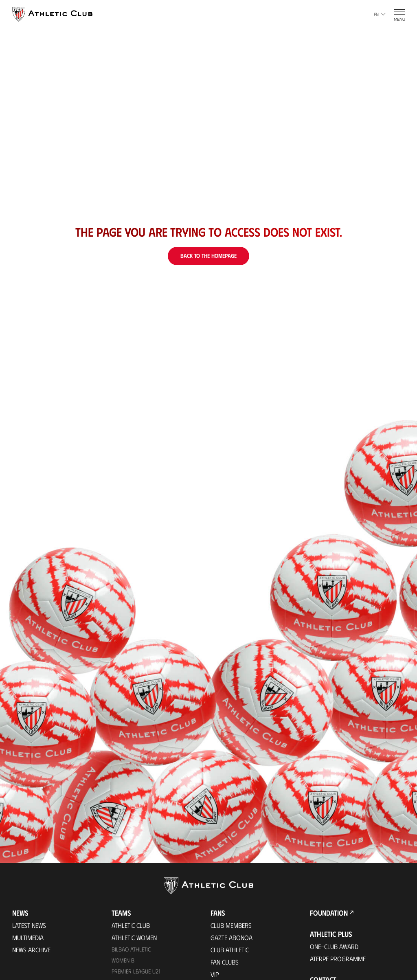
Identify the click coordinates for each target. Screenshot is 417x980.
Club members (231, 925)
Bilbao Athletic (131, 949)
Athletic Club (131, 925)
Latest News (29, 925)
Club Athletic (230, 950)
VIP (215, 974)
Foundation (329, 913)
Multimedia (28, 937)
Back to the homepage (208, 256)
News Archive (31, 950)
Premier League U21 (136, 971)
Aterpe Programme (338, 959)
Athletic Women (134, 937)
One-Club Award (334, 946)
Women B (123, 960)
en (380, 14)
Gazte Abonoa (232, 937)
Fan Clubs (225, 962)
